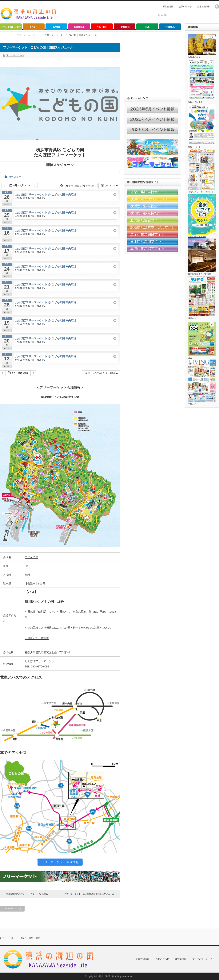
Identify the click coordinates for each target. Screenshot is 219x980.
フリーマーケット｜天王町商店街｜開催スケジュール (89, 894)
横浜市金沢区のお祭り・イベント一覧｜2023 (27, 894)
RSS (147, 27)
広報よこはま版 (202, 101)
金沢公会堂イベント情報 (202, 272)
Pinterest (124, 27)
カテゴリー (14, 177)
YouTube (102, 27)
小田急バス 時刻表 (37, 638)
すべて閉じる (74, 186)
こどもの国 (31, 557)
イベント (34, 27)
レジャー (4, 938)
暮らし (14, 938)
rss (217, 6)
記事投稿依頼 (204, 6)
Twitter (56, 27)
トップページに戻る (12, 908)
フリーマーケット (15, 55)
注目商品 (170, 27)
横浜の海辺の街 (106, 976)
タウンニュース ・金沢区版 (202, 191)
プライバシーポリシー (204, 959)
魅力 (38, 938)
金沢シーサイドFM (202, 235)
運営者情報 (168, 6)
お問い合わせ (185, 6)
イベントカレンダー (11, 27)
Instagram (79, 27)
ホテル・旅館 (27, 938)
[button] (101, 373)
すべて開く (90, 186)
